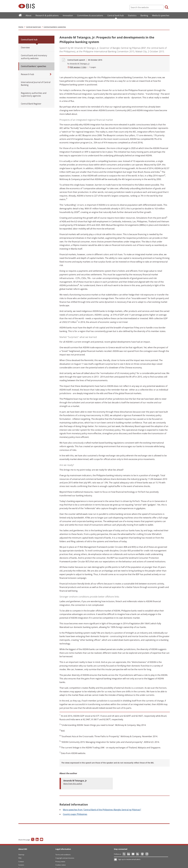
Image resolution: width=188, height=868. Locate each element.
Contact (21, 856)
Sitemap (21, 850)
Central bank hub (33, 22)
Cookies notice (61, 860)
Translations (23, 863)
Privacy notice (60, 856)
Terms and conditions (63, 850)
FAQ (20, 853)
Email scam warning (62, 863)
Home (21, 22)
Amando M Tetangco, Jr (80, 59)
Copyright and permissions (65, 853)
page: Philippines (75, 809)
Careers (21, 860)
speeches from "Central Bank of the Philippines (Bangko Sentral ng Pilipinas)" (102, 805)
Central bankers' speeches (55, 22)
